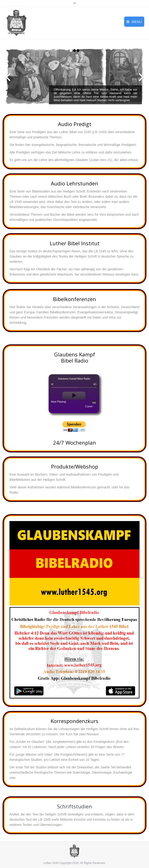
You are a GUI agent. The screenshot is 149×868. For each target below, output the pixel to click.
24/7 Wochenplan (74, 443)
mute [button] (53, 384)
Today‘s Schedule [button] (94, 402)
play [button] (74, 396)
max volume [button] (95, 384)
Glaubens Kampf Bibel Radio (75, 357)
